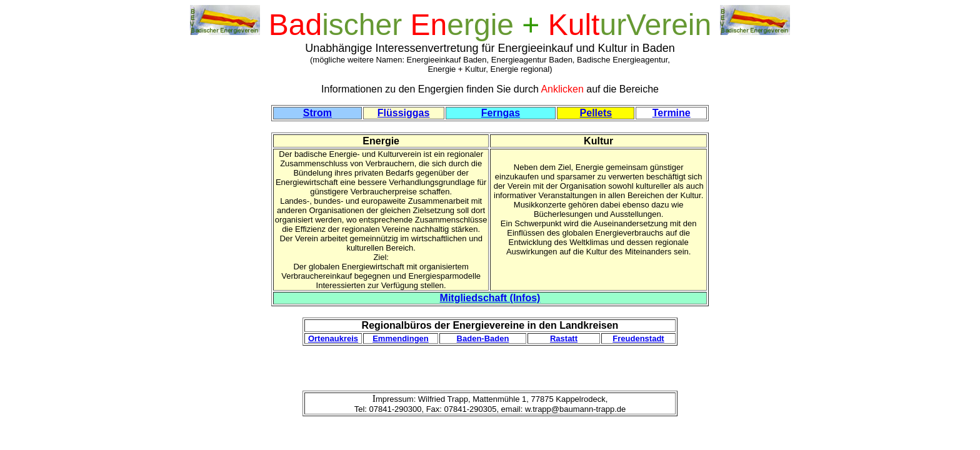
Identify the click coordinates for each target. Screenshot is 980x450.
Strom (317, 113)
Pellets (596, 113)
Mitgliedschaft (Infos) (490, 298)
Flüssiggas (404, 113)
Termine (672, 113)
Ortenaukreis (333, 338)
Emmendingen (401, 338)
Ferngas (501, 113)
